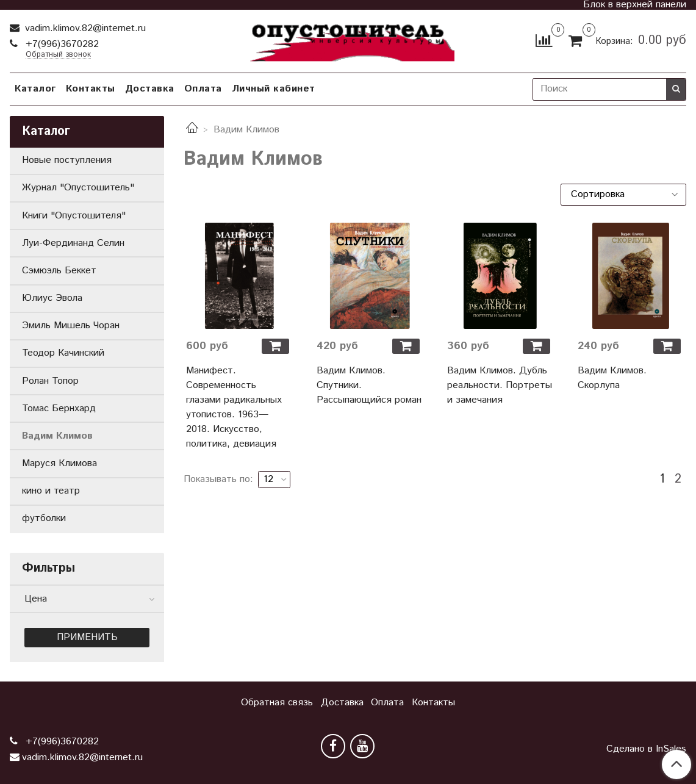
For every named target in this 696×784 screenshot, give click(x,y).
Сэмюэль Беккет (59, 271)
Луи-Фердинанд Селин (73, 243)
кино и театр (51, 491)
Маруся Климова (59, 463)
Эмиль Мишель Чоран (71, 325)
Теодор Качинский (63, 353)
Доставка (150, 89)
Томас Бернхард (59, 408)
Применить (87, 637)
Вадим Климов (57, 436)
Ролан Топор (50, 381)
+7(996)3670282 (61, 44)
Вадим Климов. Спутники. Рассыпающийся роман (369, 385)
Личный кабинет (274, 89)
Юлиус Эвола (52, 298)
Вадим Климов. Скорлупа (612, 378)
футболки (44, 518)
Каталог (35, 89)
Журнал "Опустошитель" (78, 188)
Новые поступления (67, 160)
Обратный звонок (58, 55)
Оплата (203, 89)
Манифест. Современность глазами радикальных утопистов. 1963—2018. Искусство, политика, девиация (234, 407)
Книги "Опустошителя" (74, 216)
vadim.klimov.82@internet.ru (84, 28)
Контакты (91, 89)
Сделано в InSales (646, 749)
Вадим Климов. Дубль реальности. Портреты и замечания (500, 385)
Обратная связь (277, 703)
